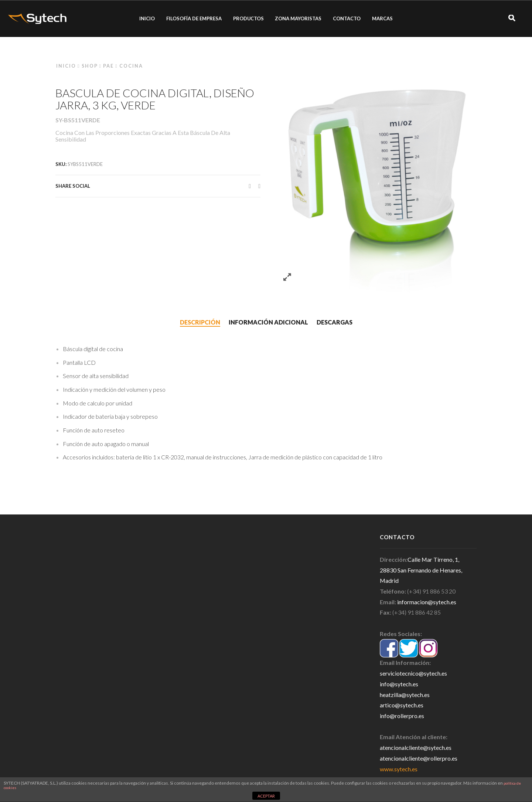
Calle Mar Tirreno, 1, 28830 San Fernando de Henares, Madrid (421, 570)
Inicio (66, 66)
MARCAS (382, 18)
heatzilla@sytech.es (405, 695)
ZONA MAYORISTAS (298, 18)
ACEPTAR (266, 796)
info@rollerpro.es (402, 716)
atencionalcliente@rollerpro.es (419, 758)
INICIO (147, 18)
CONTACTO (347, 18)
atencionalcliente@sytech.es (416, 747)
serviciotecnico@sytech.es (413, 673)
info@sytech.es (399, 684)
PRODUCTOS (248, 18)
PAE (108, 66)
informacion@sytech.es (427, 602)
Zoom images (287, 277)
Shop (90, 66)
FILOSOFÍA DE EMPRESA (194, 18)
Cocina (131, 66)
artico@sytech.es (402, 705)
